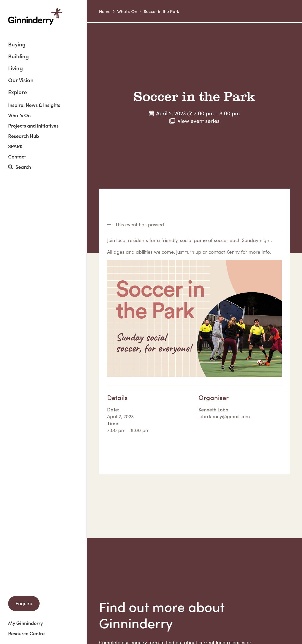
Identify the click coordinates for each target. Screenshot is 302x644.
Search (20, 167)
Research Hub (24, 136)
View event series (199, 120)
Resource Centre (26, 633)
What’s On (19, 115)
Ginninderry (35, 17)
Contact (17, 157)
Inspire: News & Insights (34, 105)
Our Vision (21, 80)
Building (18, 57)
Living (15, 69)
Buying (17, 45)
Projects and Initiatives (33, 126)
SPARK (15, 146)
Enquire (24, 603)
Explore (17, 92)
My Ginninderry (25, 623)
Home (105, 11)
